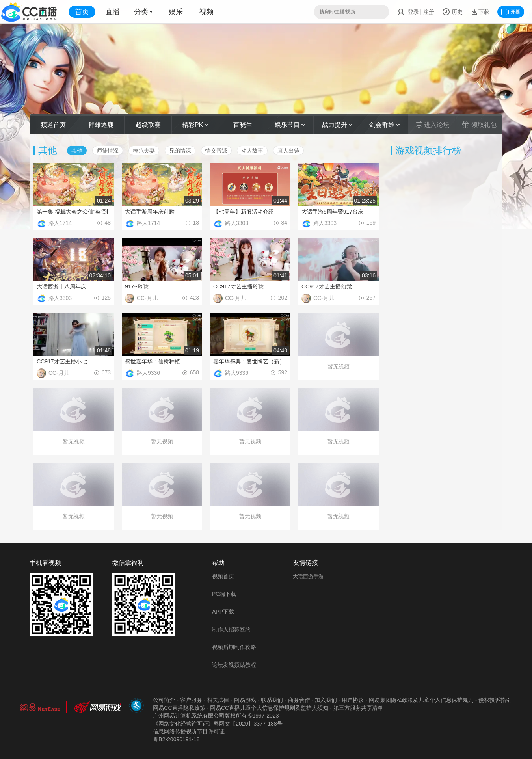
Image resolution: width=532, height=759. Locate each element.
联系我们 (272, 700)
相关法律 (218, 700)
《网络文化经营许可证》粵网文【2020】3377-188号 (218, 724)
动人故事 (252, 151)
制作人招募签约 (231, 629)
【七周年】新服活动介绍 (244, 212)
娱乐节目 (290, 125)
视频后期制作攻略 (234, 647)
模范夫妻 (144, 151)
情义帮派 (216, 151)
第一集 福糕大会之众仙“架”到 (72, 212)
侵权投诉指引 (495, 700)
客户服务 (191, 700)
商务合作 (299, 700)
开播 (511, 12)
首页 (82, 12)
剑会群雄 (384, 125)
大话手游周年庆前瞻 (150, 212)
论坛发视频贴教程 (234, 665)
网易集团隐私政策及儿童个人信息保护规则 (421, 700)
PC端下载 (224, 594)
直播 (113, 12)
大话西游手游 (308, 576)
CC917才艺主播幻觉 (327, 286)
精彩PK (195, 125)
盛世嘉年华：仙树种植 (153, 361)
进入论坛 (432, 125)
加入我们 (326, 700)
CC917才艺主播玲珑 (238, 286)
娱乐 (176, 12)
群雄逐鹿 (101, 125)
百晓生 (243, 125)
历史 (452, 12)
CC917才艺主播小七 (62, 361)
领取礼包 (479, 125)
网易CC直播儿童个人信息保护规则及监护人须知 (269, 708)
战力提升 (337, 125)
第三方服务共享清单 (358, 708)
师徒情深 (108, 151)
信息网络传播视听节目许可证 (189, 731)
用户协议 (353, 700)
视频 (206, 12)
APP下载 (223, 612)
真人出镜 (288, 151)
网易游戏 (245, 700)
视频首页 (223, 576)
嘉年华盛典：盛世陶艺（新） (249, 361)
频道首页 (53, 125)
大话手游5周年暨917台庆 (332, 212)
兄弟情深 (180, 151)
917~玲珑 (137, 286)
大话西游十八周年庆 (61, 286)
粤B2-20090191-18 (176, 739)
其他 (77, 151)
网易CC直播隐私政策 (179, 708)
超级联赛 (148, 125)
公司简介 (164, 700)
